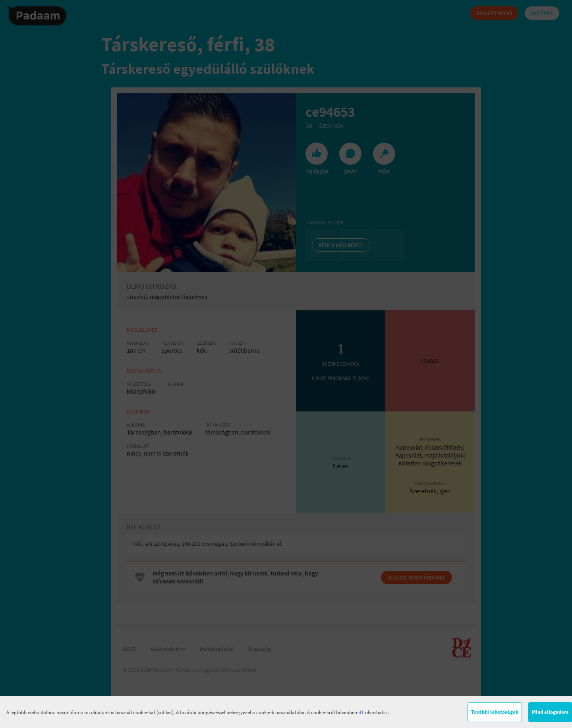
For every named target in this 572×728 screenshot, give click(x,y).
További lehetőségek (495, 712)
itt (361, 712)
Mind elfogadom (550, 712)
